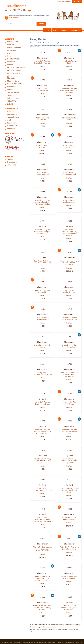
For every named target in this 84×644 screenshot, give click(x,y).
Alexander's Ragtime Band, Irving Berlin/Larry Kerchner (69, 90)
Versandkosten (13, 117)
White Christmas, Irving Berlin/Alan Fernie (69, 577)
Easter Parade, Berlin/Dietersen (69, 291)
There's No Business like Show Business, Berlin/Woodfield (42, 549)
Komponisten (12, 162)
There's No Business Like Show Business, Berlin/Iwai (69, 263)
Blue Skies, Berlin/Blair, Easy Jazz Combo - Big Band (42, 263)
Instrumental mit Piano (16, 68)
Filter (55, 30)
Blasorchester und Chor (16, 47)
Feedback (11, 129)
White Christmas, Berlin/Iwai (42, 146)
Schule (10, 90)
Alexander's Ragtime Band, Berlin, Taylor (69, 346)
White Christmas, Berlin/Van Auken (42, 174)
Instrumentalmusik (14, 70)
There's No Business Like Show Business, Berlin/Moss (69, 375)
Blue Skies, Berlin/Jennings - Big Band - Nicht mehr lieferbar (69, 232)
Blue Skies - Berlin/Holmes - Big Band (42, 489)
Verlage (10, 159)
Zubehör (10, 104)
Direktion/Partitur (14, 59)
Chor (9, 56)
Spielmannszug (13, 98)
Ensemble (11, 62)
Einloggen (77, 1)
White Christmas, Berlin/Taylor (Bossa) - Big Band (69, 461)
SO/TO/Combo (13, 92)
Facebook (79, 643)
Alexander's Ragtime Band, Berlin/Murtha (69, 319)
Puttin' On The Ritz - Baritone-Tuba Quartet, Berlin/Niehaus (69, 608)
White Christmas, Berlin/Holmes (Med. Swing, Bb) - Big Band (42, 520)
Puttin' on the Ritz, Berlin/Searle (69, 403)
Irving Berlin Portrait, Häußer (69, 62)
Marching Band (13, 81)
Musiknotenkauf (13, 114)
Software (11, 95)
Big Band (11, 44)
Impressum (12, 123)
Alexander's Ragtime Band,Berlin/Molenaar (42, 62)
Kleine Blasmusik (14, 73)
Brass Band (12, 50)
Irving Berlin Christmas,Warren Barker (42, 374)
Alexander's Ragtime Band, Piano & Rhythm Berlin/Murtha (42, 232)
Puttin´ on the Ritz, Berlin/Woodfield (69, 519)
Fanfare (10, 65)
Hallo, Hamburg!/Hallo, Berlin (69, 119)
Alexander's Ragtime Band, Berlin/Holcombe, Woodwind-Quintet (42, 431)
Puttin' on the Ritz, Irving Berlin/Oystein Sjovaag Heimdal (42, 608)
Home (47, 30)
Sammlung (11, 87)
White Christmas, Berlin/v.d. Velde (69, 201)
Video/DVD (12, 101)
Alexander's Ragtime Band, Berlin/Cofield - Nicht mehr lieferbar (42, 202)
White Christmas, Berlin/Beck (69, 146)
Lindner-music (69, 643)
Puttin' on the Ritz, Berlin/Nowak (42, 119)
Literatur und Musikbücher (12, 77)
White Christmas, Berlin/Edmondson (69, 174)
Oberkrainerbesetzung (16, 84)
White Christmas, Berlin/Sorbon (42, 319)
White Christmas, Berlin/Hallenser (42, 89)
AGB (9, 120)
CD (9, 53)
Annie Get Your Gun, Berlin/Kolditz (42, 291)
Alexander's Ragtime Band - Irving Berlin (42, 403)
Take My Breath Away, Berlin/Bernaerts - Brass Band (42, 461)
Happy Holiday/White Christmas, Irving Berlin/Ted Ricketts (42, 578)
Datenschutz (12, 126)
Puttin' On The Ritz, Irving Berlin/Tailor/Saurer (69, 548)
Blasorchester (13, 42)
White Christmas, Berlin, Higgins (42, 346)
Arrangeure (12, 165)
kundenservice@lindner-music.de (52, 643)
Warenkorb (75, 30)
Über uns (11, 111)
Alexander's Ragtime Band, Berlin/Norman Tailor (69, 431)
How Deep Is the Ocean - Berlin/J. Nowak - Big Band (69, 490)
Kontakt (64, 30)
